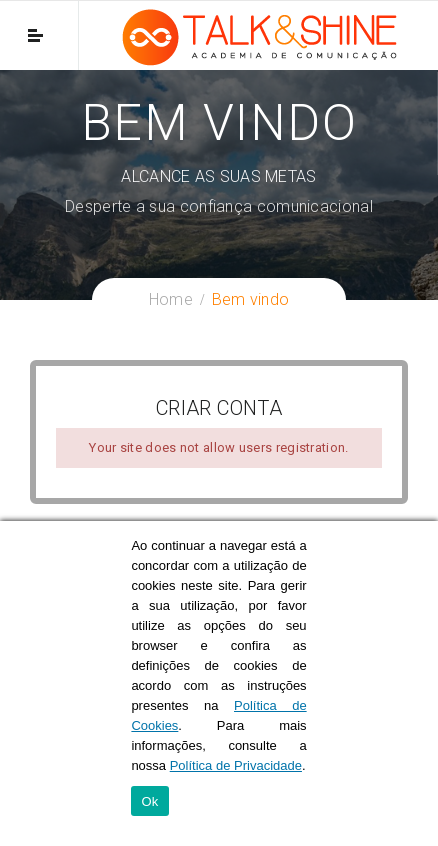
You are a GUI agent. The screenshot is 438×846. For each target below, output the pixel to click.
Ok (149, 801)
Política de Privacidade (236, 765)
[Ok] (413, 684)
